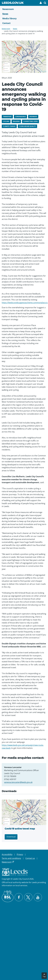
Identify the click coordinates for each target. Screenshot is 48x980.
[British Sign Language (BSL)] (8, 896)
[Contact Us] (24, 23)
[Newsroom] (24, 9)
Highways (33, 117)
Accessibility (7, 854)
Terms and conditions (11, 858)
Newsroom (6, 29)
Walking (16, 121)
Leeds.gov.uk (13, 3)
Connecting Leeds (30, 121)
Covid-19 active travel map (20, 829)
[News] (24, 14)
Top (44, 976)
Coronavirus (20, 117)
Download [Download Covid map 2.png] (11, 837)
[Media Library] (24, 18)
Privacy (20, 854)
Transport (7, 117)
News (15, 29)
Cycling (6, 121)
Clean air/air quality (27, 126)
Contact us (30, 858)
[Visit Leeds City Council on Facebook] (19, 897)
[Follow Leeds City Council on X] (28, 897)
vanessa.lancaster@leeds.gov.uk (18, 782)
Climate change (9, 126)
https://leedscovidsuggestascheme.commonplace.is (25, 303)
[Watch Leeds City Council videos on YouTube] (38, 897)
